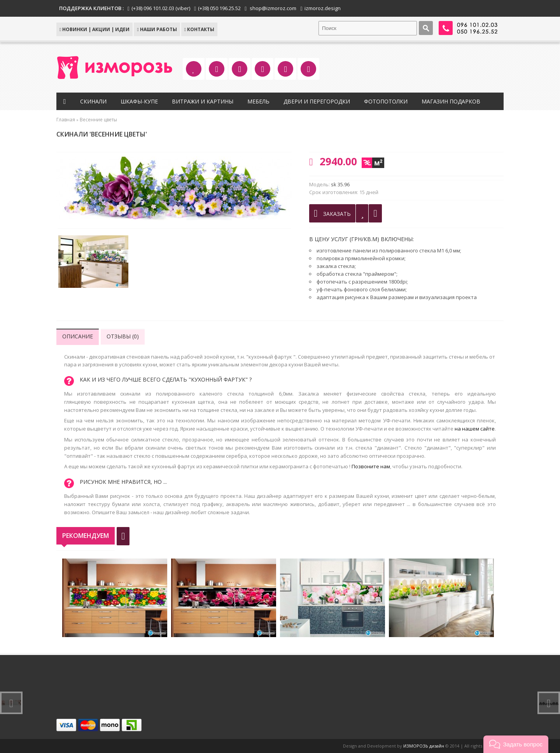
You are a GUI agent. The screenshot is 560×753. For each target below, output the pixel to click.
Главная (66, 120)
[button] (516, 744)
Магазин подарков (451, 101)
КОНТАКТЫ (199, 29)
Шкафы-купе (139, 101)
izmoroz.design (323, 8)
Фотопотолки (386, 101)
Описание (78, 336)
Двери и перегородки (317, 101)
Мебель (258, 101)
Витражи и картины (203, 101)
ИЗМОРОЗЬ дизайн (424, 746)
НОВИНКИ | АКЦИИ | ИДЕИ (94, 29)
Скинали (93, 101)
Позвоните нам (371, 466)
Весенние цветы (98, 120)
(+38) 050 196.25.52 (219, 8)
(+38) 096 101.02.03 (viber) (161, 8)
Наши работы (157, 29)
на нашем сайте (475, 429)
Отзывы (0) (123, 336)
